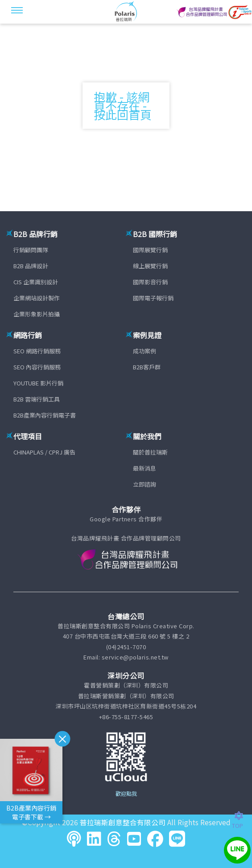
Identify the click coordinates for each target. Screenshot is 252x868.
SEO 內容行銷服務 (37, 367)
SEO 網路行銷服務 (37, 351)
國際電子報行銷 (153, 298)
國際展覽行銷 (150, 250)
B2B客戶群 (147, 367)
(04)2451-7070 (126, 647)
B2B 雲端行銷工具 (37, 399)
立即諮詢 (145, 484)
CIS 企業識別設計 (36, 282)
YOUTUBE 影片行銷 (38, 383)
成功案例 (145, 351)
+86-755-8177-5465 (126, 717)
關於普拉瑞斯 (150, 452)
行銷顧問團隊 (31, 250)
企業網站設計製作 (37, 298)
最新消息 (145, 468)
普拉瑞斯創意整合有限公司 (123, 822)
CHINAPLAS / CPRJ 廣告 (44, 452)
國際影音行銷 (150, 282)
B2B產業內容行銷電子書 (45, 415)
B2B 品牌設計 (31, 266)
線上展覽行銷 (150, 266)
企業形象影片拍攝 (37, 314)
